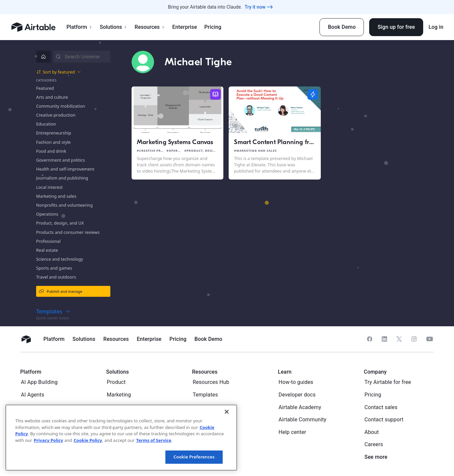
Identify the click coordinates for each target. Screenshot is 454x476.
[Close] (227, 412)
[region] (121, 438)
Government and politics (60, 160)
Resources (150, 27)
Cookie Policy (88, 440)
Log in (436, 27)
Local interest (49, 187)
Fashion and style (53, 142)
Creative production (56, 115)
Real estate (47, 250)
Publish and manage (60, 291)
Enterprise (185, 27)
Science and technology (60, 259)
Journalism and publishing (62, 178)
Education (46, 124)
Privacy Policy (49, 440)
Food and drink (51, 151)
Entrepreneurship (54, 133)
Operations (47, 214)
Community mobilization (61, 106)
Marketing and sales (56, 196)
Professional (48, 241)
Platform (79, 27)
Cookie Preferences (194, 457)
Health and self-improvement (65, 169)
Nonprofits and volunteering (64, 205)
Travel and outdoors (56, 277)
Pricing (213, 27)
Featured (45, 88)
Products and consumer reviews (68, 232)
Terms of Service (154, 440)
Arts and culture (52, 97)
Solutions (113, 27)
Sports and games (54, 268)
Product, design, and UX (60, 223)
